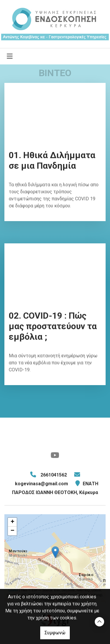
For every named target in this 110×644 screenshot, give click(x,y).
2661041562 (54, 475)
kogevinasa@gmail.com (42, 484)
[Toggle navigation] (10, 56)
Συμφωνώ (55, 633)
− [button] (12, 531)
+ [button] (12, 522)
